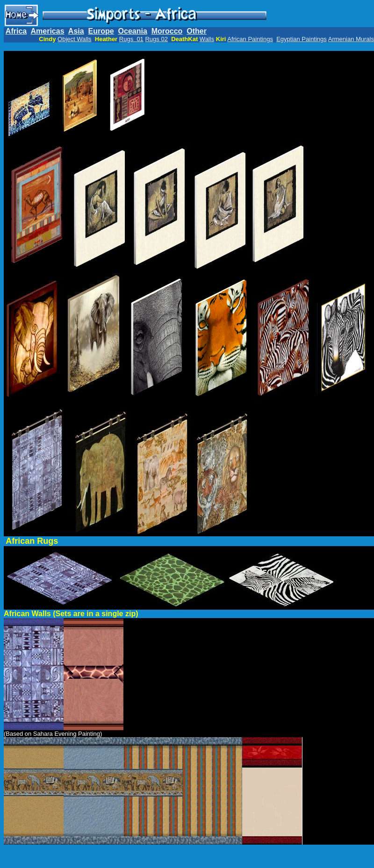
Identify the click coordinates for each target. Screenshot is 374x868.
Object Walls (74, 39)
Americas (48, 31)
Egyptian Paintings (302, 39)
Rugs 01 (131, 39)
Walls (207, 39)
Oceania (133, 31)
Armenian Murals (351, 39)
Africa (16, 31)
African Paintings (250, 39)
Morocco (167, 31)
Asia (76, 31)
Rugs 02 (156, 39)
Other (197, 31)
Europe (101, 31)
